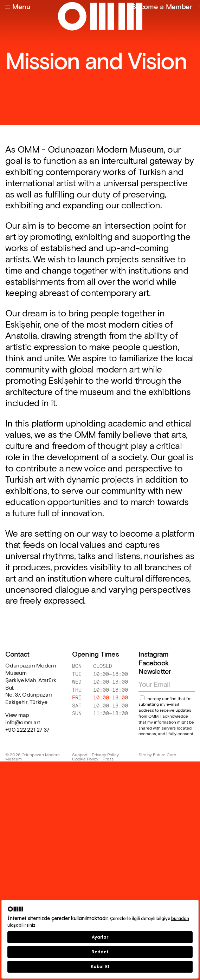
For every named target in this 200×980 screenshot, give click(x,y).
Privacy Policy (105, 755)
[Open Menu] (18, 7)
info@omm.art (23, 723)
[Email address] (163, 685)
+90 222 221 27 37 (27, 730)
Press (108, 759)
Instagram (153, 655)
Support (80, 755)
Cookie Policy (85, 759)
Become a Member (162, 7)
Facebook (153, 663)
